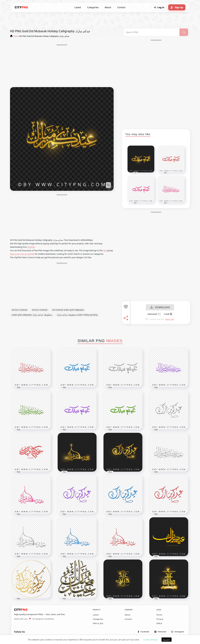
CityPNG (31, 247)
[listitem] (144, 632)
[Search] (184, 32)
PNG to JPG (98, 623)
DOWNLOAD (160, 307)
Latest (78, 7)
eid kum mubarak (20, 310)
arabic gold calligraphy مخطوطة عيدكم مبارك (32, 315)
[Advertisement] (62, 66)
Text (105, 250)
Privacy (160, 619)
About (108, 7)
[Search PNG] (152, 32)
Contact (121, 7)
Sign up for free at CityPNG (22, 254)
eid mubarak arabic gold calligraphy (68, 310)
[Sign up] (177, 7)
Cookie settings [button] (150, 640)
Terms (159, 615)
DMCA (159, 623)
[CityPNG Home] (21, 7)
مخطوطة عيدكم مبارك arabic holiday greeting (77, 315)
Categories (93, 7)
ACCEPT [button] (167, 640)
